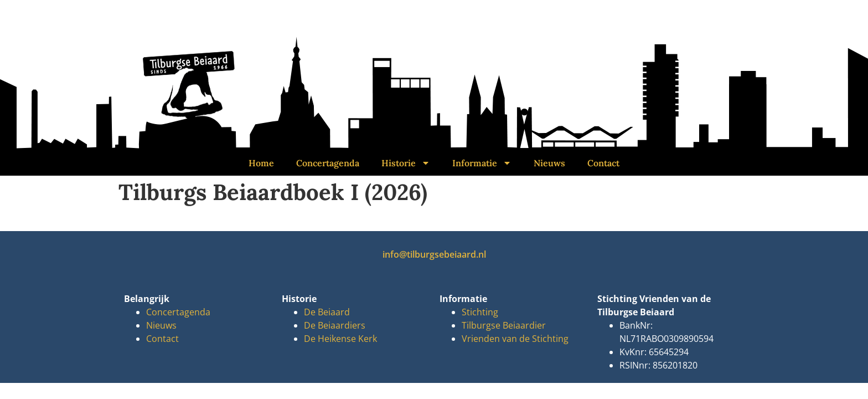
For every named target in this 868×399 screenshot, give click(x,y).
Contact (603, 163)
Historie (406, 163)
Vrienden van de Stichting (515, 339)
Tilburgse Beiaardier (504, 325)
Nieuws (549, 163)
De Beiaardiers (335, 325)
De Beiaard (327, 312)
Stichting (480, 312)
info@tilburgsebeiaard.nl (434, 254)
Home (261, 163)
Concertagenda (328, 163)
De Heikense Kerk (340, 339)
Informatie (482, 163)
